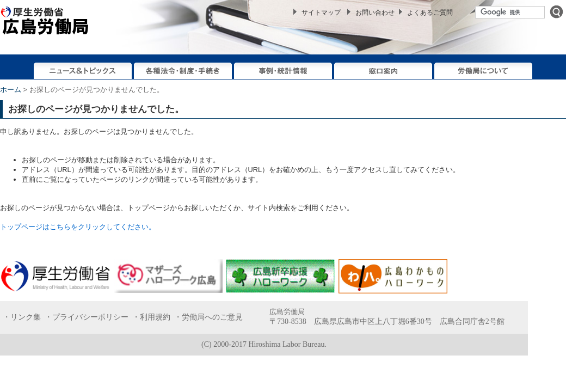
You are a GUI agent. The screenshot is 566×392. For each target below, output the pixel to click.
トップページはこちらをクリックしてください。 (78, 227)
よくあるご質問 (430, 13)
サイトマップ (321, 13)
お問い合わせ (375, 13)
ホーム (11, 90)
